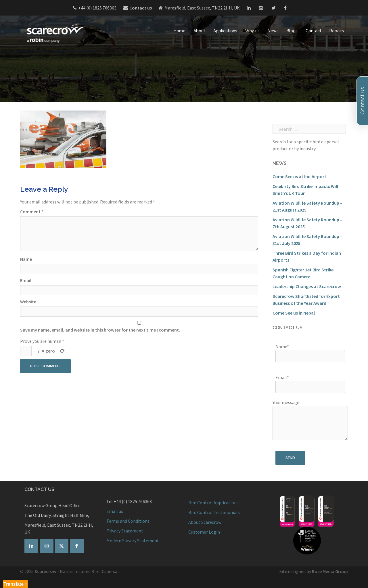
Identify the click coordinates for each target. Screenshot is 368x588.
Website (28, 302)
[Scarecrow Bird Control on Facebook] (77, 546)
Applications (225, 31)
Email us (115, 511)
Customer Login (204, 532)
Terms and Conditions (128, 521)
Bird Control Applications (214, 503)
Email (26, 280)
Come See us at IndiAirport (299, 176)
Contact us (141, 8)
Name (26, 259)
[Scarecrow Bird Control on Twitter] (62, 546)
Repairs (337, 31)
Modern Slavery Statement (133, 541)
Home (180, 31)
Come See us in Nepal (294, 313)
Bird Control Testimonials (214, 512)
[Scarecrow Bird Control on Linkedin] (31, 546)
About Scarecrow (205, 522)
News (273, 31)
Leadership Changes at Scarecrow (307, 286)
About (199, 31)
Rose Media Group (330, 571)
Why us (252, 31)
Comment (32, 212)
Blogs (292, 31)
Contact (314, 31)
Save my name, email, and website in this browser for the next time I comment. (100, 330)
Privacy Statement (125, 531)
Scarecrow (45, 571)
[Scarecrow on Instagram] (47, 546)
